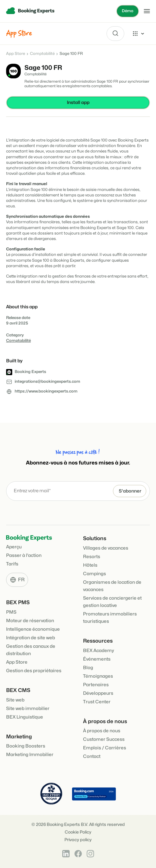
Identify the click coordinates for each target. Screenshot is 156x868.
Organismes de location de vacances (112, 586)
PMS (11, 612)
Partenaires (96, 685)
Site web (15, 700)
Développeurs (98, 693)
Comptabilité (42, 54)
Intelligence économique (33, 629)
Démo (128, 11)
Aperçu (14, 547)
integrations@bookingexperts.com (47, 382)
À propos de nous (102, 731)
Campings (94, 574)
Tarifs (12, 564)
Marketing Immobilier (30, 755)
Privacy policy (78, 840)
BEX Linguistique (25, 717)
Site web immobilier (28, 709)
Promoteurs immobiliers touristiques (110, 618)
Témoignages (98, 676)
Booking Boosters (26, 746)
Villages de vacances (106, 548)
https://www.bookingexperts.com (46, 391)
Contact (92, 757)
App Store (16, 54)
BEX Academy (98, 651)
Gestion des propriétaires (34, 671)
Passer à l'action (24, 556)
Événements (97, 659)
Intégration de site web (31, 638)
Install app (78, 103)
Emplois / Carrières (105, 748)
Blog (88, 668)
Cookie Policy (78, 832)
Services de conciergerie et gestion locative (112, 602)
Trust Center (97, 702)
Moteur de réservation (30, 621)
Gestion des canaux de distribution (31, 650)
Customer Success (104, 739)
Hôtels (90, 565)
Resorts (92, 557)
